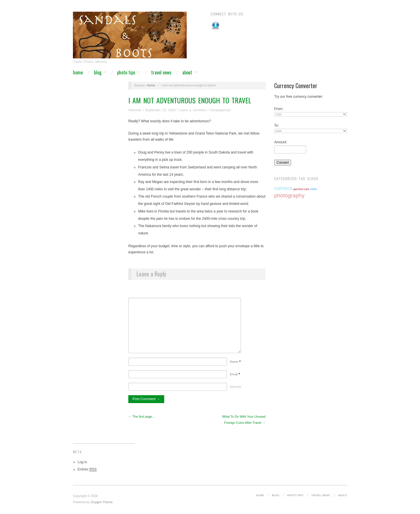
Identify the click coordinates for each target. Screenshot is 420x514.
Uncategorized (220, 110)
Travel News (161, 72)
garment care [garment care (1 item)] (301, 189)
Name (235, 362)
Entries (87, 469)
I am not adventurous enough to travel (190, 100)
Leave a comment (193, 110)
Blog (98, 72)
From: (279, 109)
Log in (82, 462)
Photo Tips (126, 72)
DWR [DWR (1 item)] (314, 189)
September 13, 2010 (160, 110)
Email (235, 374)
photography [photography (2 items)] (289, 195)
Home (78, 72)
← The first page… (142, 417)
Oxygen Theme (102, 502)
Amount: (281, 142)
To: (276, 126)
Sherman (135, 110)
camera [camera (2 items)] (283, 188)
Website (236, 387)
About (187, 72)
